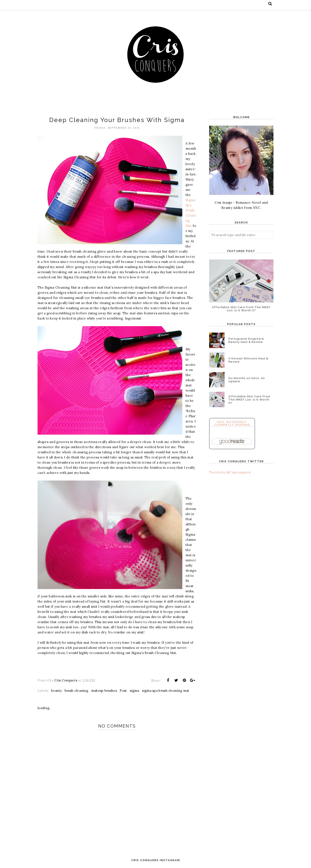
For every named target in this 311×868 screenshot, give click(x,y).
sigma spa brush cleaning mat (166, 691)
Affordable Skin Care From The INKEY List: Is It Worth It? (241, 309)
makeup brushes (104, 691)
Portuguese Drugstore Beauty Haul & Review (246, 340)
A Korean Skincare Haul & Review (248, 360)
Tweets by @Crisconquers (230, 472)
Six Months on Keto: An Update (247, 380)
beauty (56, 691)
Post (123, 691)
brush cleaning (76, 691)
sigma (134, 691)
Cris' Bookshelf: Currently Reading (232, 423)
